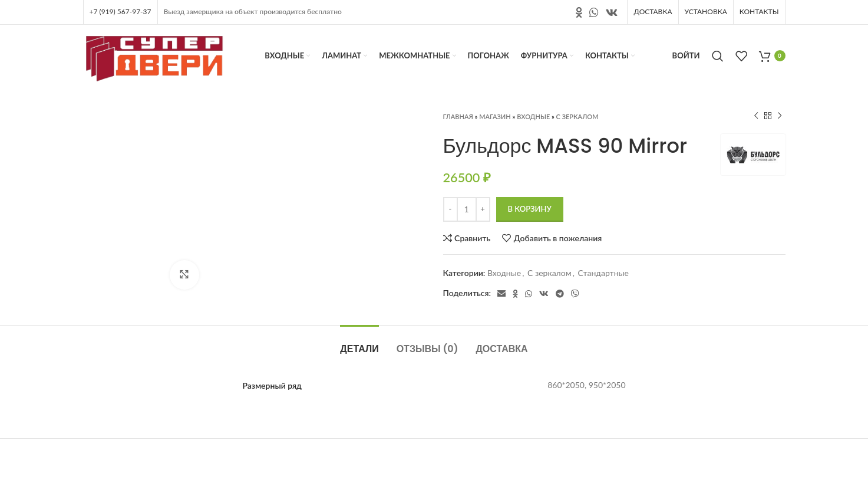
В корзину (530, 209)
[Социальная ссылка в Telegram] (560, 294)
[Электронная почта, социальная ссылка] (501, 294)
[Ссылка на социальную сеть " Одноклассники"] (579, 12)
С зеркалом (577, 116)
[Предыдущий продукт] (756, 116)
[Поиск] (718, 56)
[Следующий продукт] (780, 116)
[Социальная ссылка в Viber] (575, 294)
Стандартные (603, 273)
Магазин (495, 116)
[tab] (359, 343)
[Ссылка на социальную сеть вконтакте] (612, 12)
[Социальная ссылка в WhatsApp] (594, 12)
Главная (458, 116)
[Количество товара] (467, 209)
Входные (533, 116)
